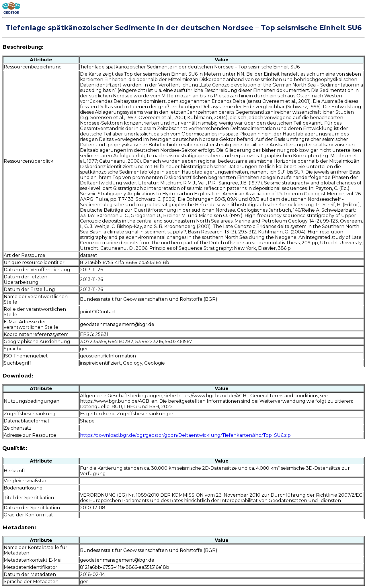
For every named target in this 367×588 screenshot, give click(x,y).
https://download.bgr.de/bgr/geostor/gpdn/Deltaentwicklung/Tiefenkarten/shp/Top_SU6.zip (185, 435)
